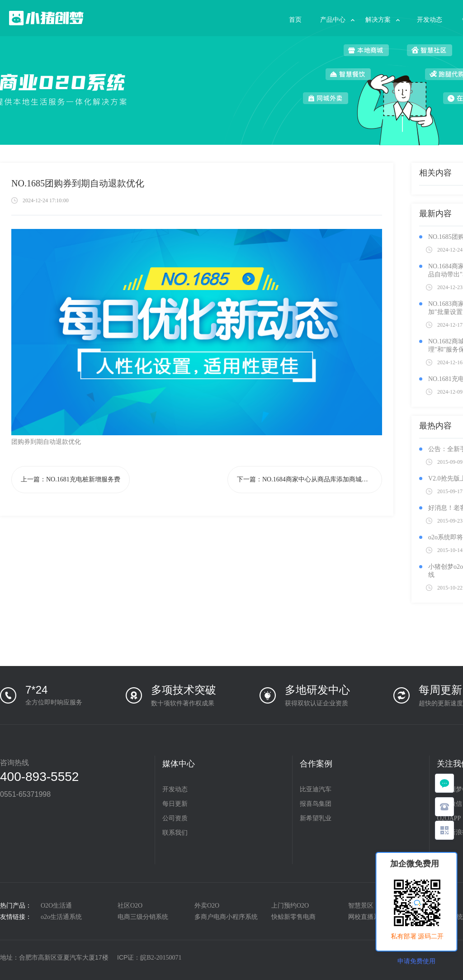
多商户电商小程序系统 (226, 917)
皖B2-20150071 (161, 958)
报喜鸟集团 (316, 804)
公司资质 (175, 818)
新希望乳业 (316, 818)
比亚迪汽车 (316, 789)
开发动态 (430, 20)
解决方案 (378, 20)
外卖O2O (207, 906)
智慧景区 (361, 906)
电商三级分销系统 (143, 917)
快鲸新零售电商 (293, 917)
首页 (295, 20)
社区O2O (130, 906)
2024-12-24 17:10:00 (46, 200)
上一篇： (71, 479)
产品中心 (333, 20)
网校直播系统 (367, 917)
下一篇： (309, 479)
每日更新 (175, 804)
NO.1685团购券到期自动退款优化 (78, 183)
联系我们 (175, 833)
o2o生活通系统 (61, 917)
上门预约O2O (290, 906)
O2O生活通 (56, 906)
